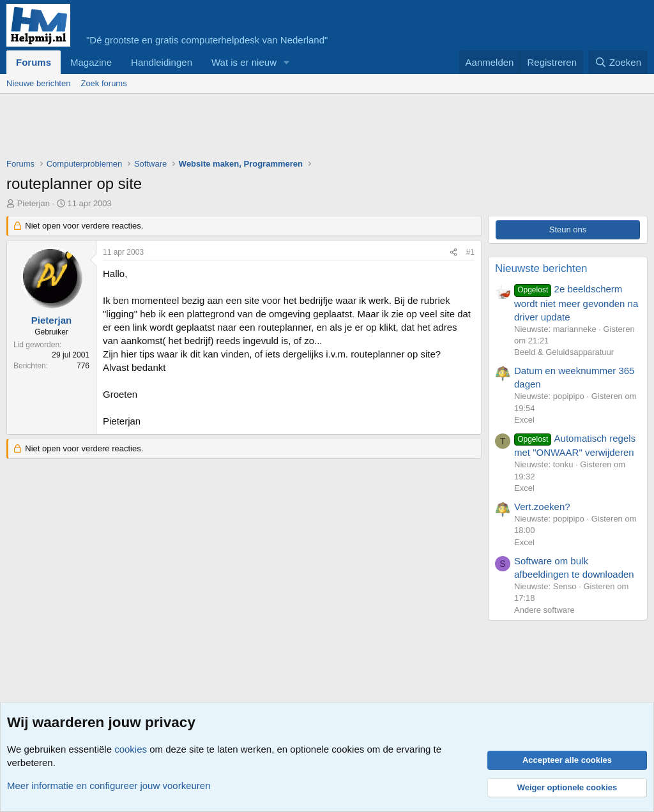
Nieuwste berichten (541, 268)
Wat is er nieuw (244, 62)
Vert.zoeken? (542, 507)
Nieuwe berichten (38, 83)
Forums (34, 62)
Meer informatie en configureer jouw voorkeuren (109, 786)
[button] (287, 62)
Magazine (91, 62)
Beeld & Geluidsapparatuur (564, 352)
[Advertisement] (239, 129)
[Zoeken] (618, 62)
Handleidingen (162, 62)
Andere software (544, 610)
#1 (470, 252)
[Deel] (453, 252)
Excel (524, 420)
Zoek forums (103, 83)
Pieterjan (34, 203)
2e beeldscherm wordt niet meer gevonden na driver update (576, 303)
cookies (131, 749)
